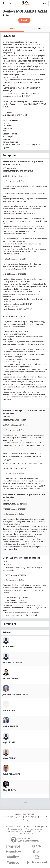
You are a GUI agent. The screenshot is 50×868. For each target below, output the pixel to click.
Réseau (37, 29)
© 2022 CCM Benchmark (25, 834)
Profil (12, 29)
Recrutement (36, 827)
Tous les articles (27, 831)
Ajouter (26, 20)
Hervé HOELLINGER (12, 662)
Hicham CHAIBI (10, 678)
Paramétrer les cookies (34, 829)
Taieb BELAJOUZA (11, 774)
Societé (45, 827)
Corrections (38, 831)
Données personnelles (16, 829)
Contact (20, 827)
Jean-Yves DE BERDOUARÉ (15, 694)
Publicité (27, 827)
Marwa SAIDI (9, 710)
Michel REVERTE (10, 726)
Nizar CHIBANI (10, 758)
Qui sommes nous (9, 827)
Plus (25, 802)
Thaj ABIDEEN (9, 790)
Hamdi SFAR (9, 646)
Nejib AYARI (9, 742)
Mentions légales (14, 831)
